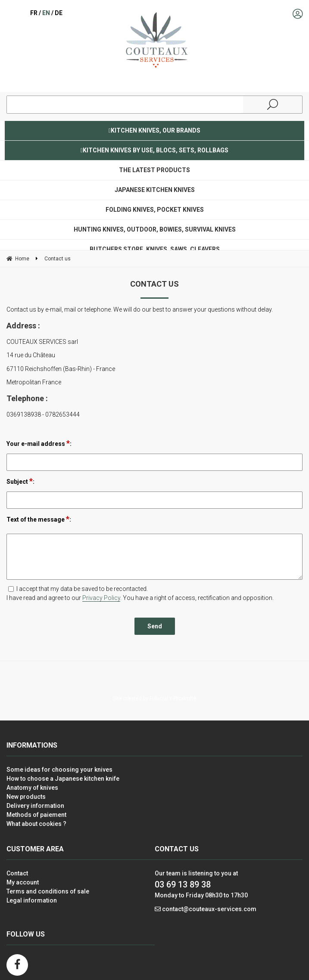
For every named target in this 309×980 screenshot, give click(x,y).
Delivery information (35, 806)
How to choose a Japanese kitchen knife (63, 779)
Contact (17, 873)
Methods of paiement (36, 815)
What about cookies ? (36, 824)
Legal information (32, 900)
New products (26, 797)
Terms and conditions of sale (48, 891)
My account (23, 882)
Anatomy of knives (32, 788)
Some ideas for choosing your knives (59, 770)
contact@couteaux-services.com (209, 909)
